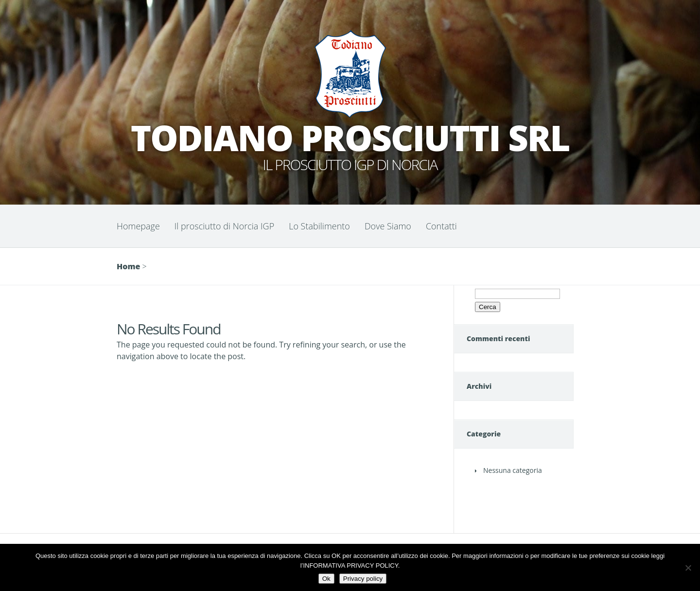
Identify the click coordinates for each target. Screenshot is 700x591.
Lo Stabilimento (319, 226)
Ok (326, 579)
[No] (688, 568)
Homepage (138, 226)
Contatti (441, 226)
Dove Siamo (388, 226)
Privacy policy (363, 579)
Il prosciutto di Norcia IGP (224, 226)
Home (128, 266)
